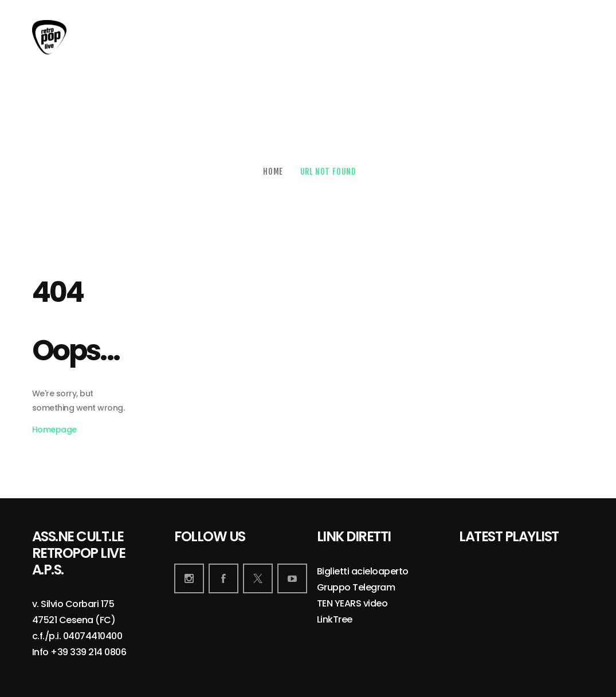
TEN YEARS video (352, 604)
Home (273, 172)
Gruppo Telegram (356, 588)
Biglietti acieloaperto (363, 572)
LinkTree (335, 620)
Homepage (54, 430)
